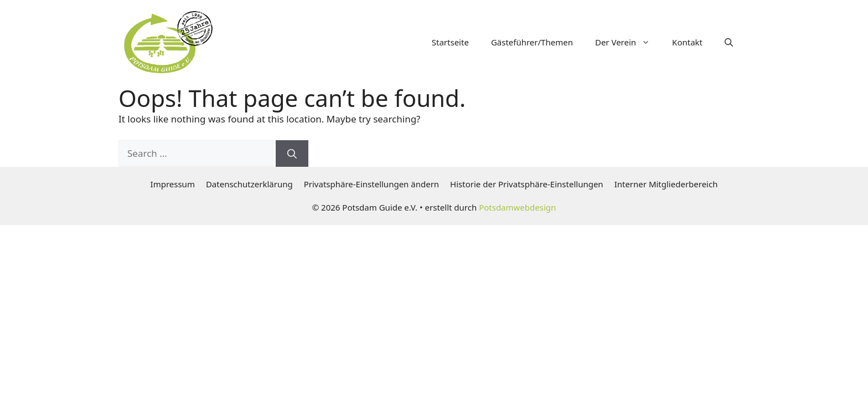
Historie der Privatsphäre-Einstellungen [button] (527, 184)
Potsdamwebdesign (517, 207)
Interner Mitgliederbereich (666, 184)
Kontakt (687, 42)
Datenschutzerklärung (249, 184)
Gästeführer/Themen (532, 42)
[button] (729, 42)
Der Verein (628, 42)
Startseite (450, 42)
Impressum (173, 184)
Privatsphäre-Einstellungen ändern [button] (371, 184)
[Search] (292, 154)
